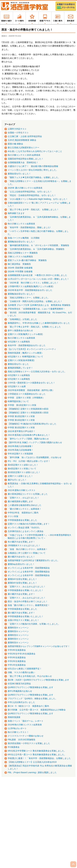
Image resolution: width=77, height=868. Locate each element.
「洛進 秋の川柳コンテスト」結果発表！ (28, 549)
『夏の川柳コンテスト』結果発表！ (25, 509)
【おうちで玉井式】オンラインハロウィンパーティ (32, 349)
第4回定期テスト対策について (22, 469)
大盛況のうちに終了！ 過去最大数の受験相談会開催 (33, 166)
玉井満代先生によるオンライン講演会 (26, 531)
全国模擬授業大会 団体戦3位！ (23, 162)
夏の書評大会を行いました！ (21, 557)
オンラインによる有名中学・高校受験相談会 (29, 568)
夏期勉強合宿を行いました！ (21, 242)
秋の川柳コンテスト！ (18, 732)
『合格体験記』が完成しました (22, 319)
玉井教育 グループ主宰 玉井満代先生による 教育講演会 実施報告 (39, 305)
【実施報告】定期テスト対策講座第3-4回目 (28, 409)
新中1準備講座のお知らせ (20, 691)
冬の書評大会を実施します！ (21, 542)
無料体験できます (16, 213)
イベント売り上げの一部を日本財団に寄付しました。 (33, 170)
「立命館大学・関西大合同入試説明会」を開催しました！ (35, 301)
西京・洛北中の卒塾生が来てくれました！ (28, 601)
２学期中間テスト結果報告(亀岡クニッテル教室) (30, 286)
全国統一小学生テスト (18, 133)
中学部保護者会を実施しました (22, 520)
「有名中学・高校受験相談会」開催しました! (29, 227)
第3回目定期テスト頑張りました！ (24, 472)
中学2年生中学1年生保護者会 (22, 654)
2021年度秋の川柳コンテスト (22, 490)
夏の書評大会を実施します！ (21, 594)
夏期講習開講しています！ (20, 368)
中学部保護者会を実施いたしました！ (26, 590)
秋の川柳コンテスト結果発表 (21, 224)
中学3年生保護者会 (17, 650)
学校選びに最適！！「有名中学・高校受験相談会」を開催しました (39, 758)
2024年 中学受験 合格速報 (20, 271)
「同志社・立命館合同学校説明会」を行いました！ (32, 195)
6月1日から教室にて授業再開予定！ (25, 669)
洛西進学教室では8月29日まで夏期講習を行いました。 (34, 560)
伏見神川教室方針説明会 (19, 684)
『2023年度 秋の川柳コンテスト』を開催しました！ (33, 283)
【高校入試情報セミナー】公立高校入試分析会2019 (32, 762)
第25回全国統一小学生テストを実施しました (29, 743)
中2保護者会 (14, 747)
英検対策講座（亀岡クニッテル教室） (26, 353)
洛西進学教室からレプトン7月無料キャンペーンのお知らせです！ (39, 646)
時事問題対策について (18, 401)
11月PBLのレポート (17, 728)
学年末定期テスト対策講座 (20, 454)
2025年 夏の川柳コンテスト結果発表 (25, 188)
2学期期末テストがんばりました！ (24, 545)
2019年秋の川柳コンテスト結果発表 (25, 725)
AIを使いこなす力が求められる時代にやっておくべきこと (35, 151)
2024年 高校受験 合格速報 (20, 268)
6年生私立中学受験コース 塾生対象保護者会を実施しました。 (37, 751)
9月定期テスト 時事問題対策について (25, 357)
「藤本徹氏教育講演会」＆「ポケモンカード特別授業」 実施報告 (38, 245)
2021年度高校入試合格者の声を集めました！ (29, 435)
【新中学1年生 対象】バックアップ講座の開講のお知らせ (35, 442)
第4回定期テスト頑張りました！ (23, 465)
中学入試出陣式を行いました (21, 702)
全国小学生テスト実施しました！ (24, 620)
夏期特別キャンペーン (18, 628)
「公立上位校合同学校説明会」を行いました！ (30, 192)
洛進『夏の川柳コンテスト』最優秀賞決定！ (29, 605)
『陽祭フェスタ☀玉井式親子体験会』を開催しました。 (34, 177)
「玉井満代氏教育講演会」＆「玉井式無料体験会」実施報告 (36, 249)
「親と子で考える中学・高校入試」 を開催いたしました (34, 327)
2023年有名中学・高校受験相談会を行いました (30, 290)
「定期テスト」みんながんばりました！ (27, 587)
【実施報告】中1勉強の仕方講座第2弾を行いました (32, 424)
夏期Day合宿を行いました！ (21, 564)
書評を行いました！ (17, 480)
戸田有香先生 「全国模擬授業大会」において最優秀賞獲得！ (36, 309)
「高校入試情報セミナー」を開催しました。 (29, 298)
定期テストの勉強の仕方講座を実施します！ (29, 524)
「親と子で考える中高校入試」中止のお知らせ (30, 676)
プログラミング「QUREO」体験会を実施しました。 (33, 699)
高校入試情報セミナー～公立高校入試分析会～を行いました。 (37, 372)
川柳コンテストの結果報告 (20, 257)
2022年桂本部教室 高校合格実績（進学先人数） (31, 390)
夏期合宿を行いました (18, 364)
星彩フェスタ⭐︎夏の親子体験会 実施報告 (27, 260)
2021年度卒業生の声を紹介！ (22, 431)
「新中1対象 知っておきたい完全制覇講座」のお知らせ (35, 457)
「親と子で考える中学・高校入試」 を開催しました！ (33, 209)
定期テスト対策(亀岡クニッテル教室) (25, 334)
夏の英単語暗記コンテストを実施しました (28, 494)
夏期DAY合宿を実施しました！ (22, 579)
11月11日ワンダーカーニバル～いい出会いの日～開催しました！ (38, 279)
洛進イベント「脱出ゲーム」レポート (26, 721)
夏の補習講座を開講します (20, 501)
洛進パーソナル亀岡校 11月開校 (24, 238)
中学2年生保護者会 (17, 661)
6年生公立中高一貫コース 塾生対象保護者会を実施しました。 (37, 755)
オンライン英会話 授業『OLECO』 (24, 528)
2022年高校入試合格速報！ (21, 446)
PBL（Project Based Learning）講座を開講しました (32, 772)
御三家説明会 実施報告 (19, 264)
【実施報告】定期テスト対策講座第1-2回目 (28, 413)
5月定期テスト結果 (17, 386)
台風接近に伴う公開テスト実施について (27, 553)
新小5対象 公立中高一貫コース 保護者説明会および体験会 (37, 710)
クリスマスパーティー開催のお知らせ (26, 736)
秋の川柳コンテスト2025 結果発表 (24, 155)
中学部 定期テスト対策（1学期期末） (26, 398)
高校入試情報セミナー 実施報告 (23, 253)
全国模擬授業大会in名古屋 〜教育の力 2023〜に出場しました (37, 275)
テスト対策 (13, 516)
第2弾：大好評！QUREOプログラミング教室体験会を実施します (38, 680)
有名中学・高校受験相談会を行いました (27, 345)
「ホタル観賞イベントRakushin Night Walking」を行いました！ (38, 199)
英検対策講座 (14, 717)
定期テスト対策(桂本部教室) (21, 360)
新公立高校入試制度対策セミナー (24, 148)
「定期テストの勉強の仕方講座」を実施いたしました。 (34, 624)
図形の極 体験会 (15, 144)
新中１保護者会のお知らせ (20, 330)
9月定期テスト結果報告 (19, 342)
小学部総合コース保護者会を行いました (27, 394)
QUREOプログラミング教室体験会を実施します (30, 687)
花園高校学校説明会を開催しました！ (26, 159)
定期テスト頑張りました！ (20, 476)
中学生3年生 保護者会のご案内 (23, 513)
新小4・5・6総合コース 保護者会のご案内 (28, 706)
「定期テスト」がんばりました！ (24, 498)
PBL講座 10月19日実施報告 (22, 740)
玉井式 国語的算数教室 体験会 (22, 140)
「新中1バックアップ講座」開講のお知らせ (28, 439)
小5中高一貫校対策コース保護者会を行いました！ (31, 383)
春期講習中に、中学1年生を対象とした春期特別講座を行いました (39, 323)
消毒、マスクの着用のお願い (21, 672)
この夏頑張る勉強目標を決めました (25, 505)
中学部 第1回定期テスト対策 (22, 405)
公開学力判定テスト (17, 129)
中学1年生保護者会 (17, 665)
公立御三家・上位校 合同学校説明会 (25, 136)
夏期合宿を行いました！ (19, 174)
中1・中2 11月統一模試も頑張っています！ (29, 461)
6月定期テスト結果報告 (19, 375)
